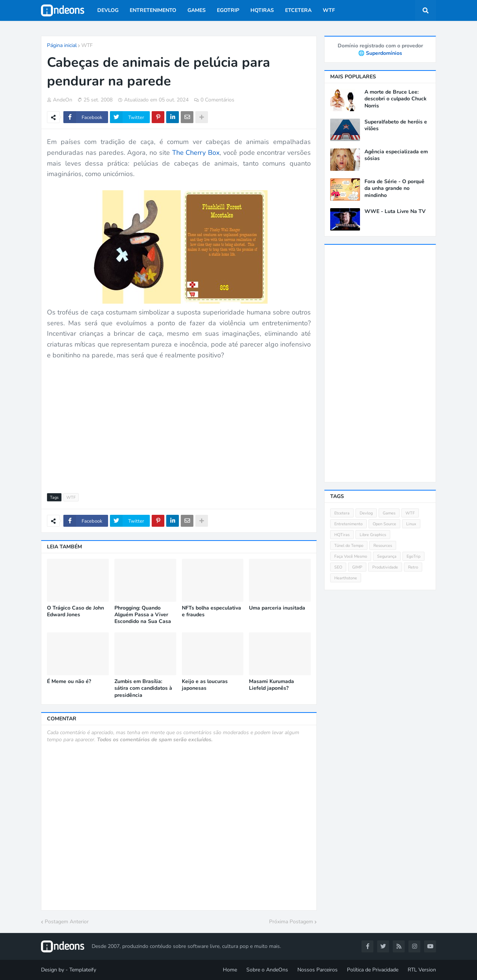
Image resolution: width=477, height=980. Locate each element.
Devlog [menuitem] (108, 10)
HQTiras (342, 535)
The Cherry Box (196, 153)
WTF (87, 45)
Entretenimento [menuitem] (153, 10)
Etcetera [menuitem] (298, 10)
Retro (413, 567)
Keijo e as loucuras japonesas (205, 685)
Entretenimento (348, 524)
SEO (338, 567)
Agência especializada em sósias (396, 155)
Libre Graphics (373, 535)
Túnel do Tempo (349, 546)
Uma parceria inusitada (277, 608)
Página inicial (62, 45)
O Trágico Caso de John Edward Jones (75, 611)
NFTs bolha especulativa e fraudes (211, 611)
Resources (383, 546)
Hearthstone (346, 578)
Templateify (83, 970)
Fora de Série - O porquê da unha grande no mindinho (394, 188)
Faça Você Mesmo (351, 556)
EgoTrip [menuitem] (228, 10)
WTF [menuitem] (329, 10)
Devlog (366, 513)
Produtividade (385, 567)
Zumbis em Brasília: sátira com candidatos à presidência (143, 688)
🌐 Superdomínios (380, 53)
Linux (411, 524)
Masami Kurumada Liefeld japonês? (271, 685)
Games (389, 513)
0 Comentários (217, 100)
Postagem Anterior (67, 922)
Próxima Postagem (291, 922)
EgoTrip (413, 556)
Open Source (384, 524)
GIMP (357, 567)
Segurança (387, 556)
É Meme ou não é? (69, 682)
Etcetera (342, 513)
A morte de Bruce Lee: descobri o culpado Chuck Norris (396, 99)
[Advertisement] (179, 422)
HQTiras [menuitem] (262, 10)
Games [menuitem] (197, 10)
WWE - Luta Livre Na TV (395, 212)
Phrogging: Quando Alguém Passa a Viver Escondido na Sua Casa (143, 615)
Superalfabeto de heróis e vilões (396, 125)
